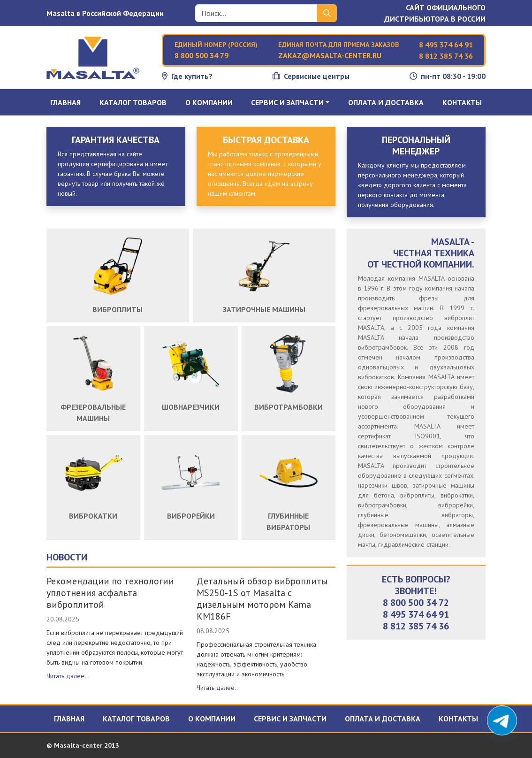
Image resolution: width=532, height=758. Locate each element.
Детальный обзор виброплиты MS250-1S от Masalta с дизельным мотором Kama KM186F (262, 599)
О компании (209, 102)
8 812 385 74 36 (446, 56)
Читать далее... (68, 676)
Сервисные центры (311, 76)
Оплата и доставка (386, 102)
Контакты (462, 102)
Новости (67, 557)
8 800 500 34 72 (416, 603)
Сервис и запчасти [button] (287, 102)
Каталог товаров (133, 102)
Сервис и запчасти (290, 719)
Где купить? (187, 76)
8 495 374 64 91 (446, 45)
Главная (65, 102)
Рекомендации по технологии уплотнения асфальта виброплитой (110, 593)
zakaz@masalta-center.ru (330, 55)
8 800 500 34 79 (201, 55)
